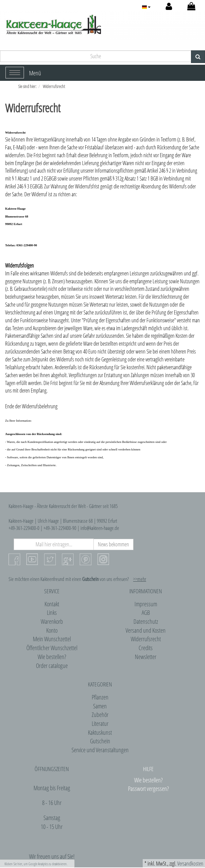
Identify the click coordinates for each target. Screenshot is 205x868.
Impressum (146, 604)
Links (52, 612)
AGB (146, 612)
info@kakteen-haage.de (100, 528)
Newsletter (146, 657)
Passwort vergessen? (148, 789)
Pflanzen (100, 697)
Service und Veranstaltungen (100, 750)
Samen (100, 706)
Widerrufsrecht (146, 639)
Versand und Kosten (146, 630)
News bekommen (113, 544)
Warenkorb (52, 621)
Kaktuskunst (100, 732)
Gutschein (100, 741)
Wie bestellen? (52, 657)
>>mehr (140, 579)
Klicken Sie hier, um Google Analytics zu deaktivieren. (36, 864)
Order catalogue (52, 666)
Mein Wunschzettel (52, 639)
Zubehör (100, 715)
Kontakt (52, 604)
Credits (146, 648)
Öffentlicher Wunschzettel (52, 648)
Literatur (100, 723)
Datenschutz (146, 621)
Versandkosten (190, 864)
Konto (52, 630)
